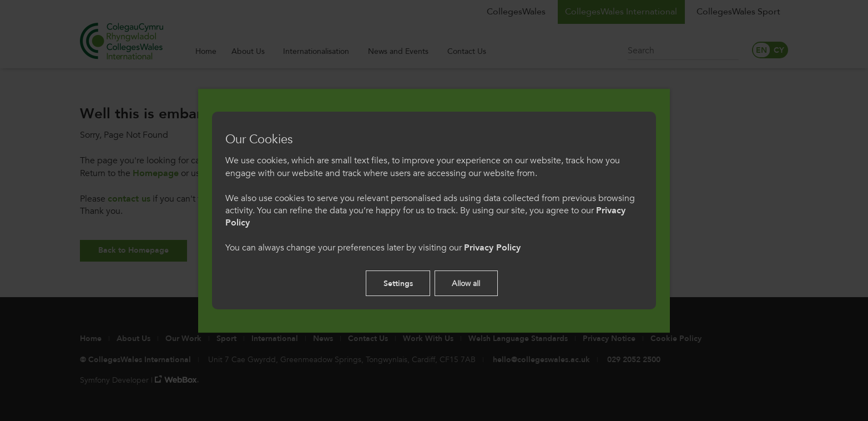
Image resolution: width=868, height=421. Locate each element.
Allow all (466, 284)
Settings (398, 284)
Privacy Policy (492, 248)
